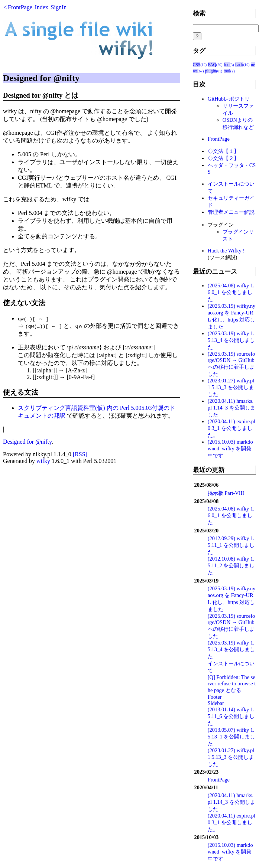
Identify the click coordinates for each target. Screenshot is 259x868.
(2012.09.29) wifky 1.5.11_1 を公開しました (231, 545)
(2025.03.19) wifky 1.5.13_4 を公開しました (231, 340)
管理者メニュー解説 (231, 212)
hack (239, 65)
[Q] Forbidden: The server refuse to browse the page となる (232, 684)
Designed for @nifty (27, 442)
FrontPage (20, 7)
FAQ (212, 65)
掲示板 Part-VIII (226, 493)
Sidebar (216, 703)
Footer (215, 697)
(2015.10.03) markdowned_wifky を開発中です (230, 449)
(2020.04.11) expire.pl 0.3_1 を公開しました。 (232, 428)
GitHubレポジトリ (229, 99)
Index (41, 7)
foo (226, 65)
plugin (211, 71)
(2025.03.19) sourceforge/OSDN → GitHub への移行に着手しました (232, 364)
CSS (197, 65)
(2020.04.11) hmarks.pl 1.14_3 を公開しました (232, 408)
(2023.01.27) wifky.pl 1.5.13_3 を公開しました (231, 387)
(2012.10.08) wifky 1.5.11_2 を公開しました (231, 566)
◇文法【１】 (223, 151)
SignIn (59, 7)
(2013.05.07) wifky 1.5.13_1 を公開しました (231, 737)
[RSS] (80, 454)
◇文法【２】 (223, 158)
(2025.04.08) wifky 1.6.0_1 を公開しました (231, 292)
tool (227, 71)
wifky (43, 461)
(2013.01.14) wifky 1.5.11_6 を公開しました (231, 716)
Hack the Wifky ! (226, 251)
